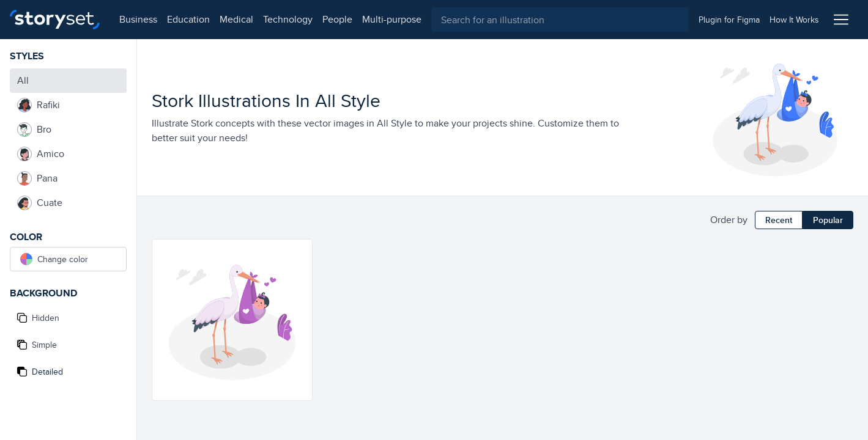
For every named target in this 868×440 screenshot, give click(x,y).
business (138, 19)
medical (236, 19)
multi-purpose (392, 19)
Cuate (40, 203)
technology (288, 19)
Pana (37, 178)
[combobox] (560, 20)
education (188, 19)
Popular (828, 220)
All (23, 80)
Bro (34, 130)
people (337, 19)
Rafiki (39, 105)
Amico (41, 154)
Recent (779, 220)
